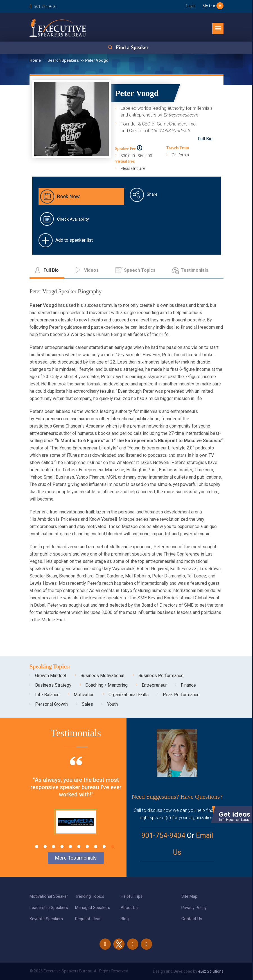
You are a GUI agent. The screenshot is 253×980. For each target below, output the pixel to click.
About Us (129, 908)
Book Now (68, 196)
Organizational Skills (129, 695)
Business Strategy (53, 685)
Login (191, 6)
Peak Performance (181, 695)
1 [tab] (37, 847)
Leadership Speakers (49, 908)
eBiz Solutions (211, 971)
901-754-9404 (45, 7)
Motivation (84, 695)
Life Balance (47, 695)
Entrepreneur (154, 685)
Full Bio (205, 139)
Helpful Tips (132, 896)
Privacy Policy (194, 908)
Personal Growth (51, 704)
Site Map (189, 896)
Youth (112, 704)
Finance (188, 685)
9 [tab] (104, 847)
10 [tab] (113, 847)
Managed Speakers (93, 908)
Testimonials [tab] (195, 270)
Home (36, 60)
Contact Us (192, 919)
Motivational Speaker (49, 896)
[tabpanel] (76, 803)
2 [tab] (45, 847)
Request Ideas (88, 919)
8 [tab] (96, 847)
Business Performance (161, 676)
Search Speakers (64, 60)
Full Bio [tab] (51, 270)
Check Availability (73, 219)
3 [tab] (54, 847)
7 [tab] (87, 847)
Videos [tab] (91, 270)
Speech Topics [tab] (140, 270)
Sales (87, 704)
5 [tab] (70, 847)
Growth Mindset (51, 676)
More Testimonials (76, 858)
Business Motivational (102, 676)
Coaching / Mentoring (107, 685)
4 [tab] (62, 847)
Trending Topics (90, 896)
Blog (125, 919)
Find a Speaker (132, 47)
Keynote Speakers (46, 919)
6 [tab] (79, 847)
